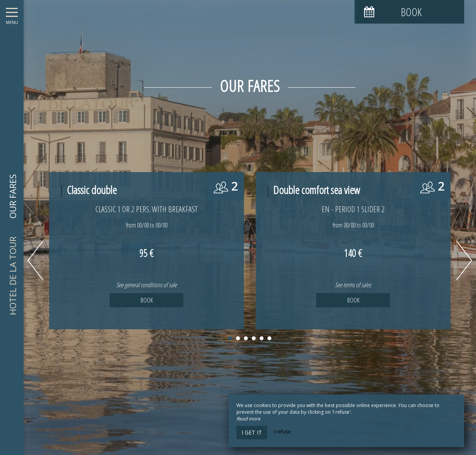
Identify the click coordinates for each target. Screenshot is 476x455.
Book (147, 300)
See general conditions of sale (146, 285)
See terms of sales (353, 285)
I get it (252, 432)
